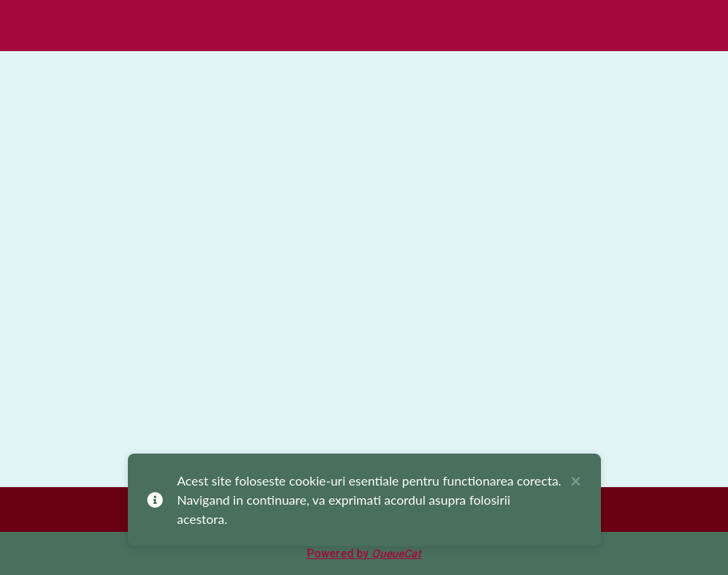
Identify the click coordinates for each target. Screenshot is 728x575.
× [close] (576, 482)
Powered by (364, 553)
